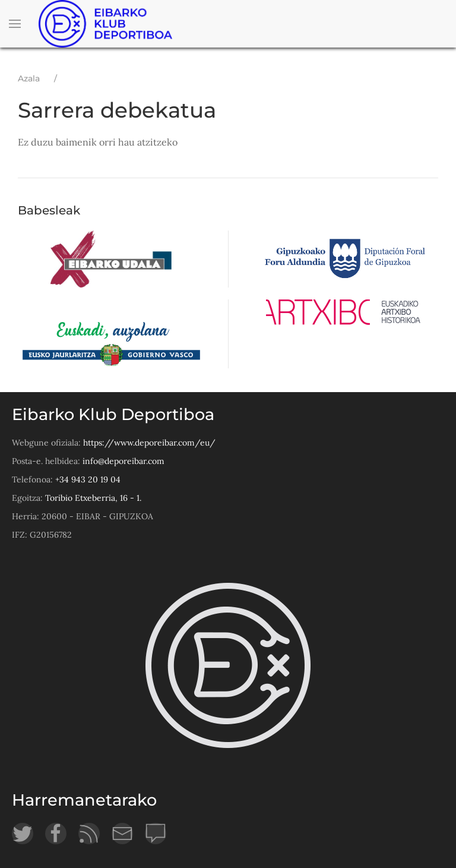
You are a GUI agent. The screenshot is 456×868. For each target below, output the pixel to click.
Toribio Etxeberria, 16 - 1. (93, 498)
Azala (29, 78)
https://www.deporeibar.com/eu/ (149, 443)
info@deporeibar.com (123, 461)
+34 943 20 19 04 (88, 479)
